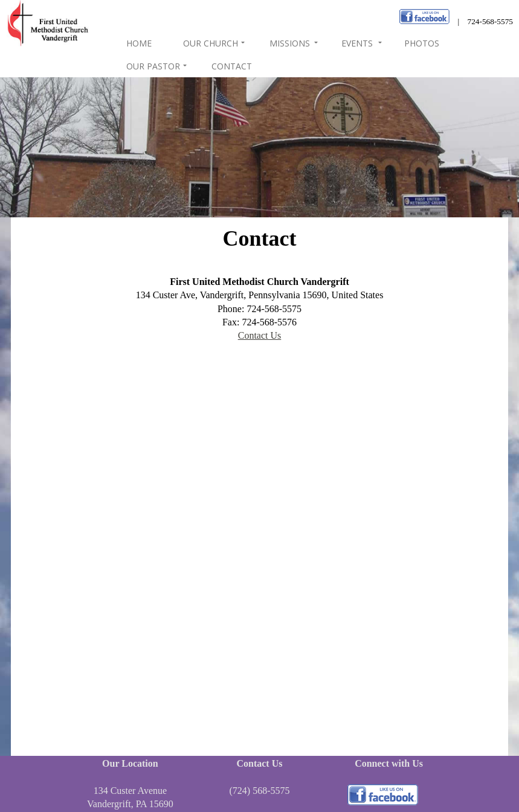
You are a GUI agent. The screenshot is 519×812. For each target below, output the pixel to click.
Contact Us (260, 335)
